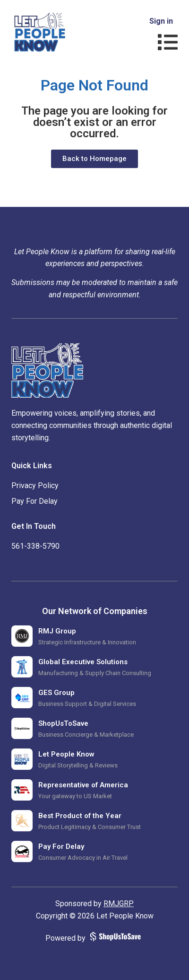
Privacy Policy (35, 486)
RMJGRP (119, 904)
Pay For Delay (34, 501)
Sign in (161, 21)
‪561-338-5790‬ (35, 546)
